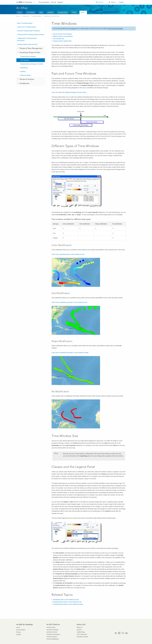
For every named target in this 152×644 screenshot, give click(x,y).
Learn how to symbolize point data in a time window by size (69, 302)
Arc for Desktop (24, 2)
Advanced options (26, 75)
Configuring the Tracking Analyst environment (27, 39)
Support (60, 2)
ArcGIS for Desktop (52, 630)
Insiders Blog (81, 632)
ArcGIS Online (51, 627)
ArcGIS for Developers (53, 634)
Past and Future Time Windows (62, 34)
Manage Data (63, 12)
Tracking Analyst (36, 16)
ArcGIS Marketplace (53, 639)
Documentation (44, 2)
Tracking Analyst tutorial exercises (27, 44)
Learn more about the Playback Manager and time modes (69, 92)
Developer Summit (82, 637)
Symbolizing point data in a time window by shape (68, 604)
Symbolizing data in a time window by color (66, 600)
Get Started (31, 12)
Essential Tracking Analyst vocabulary (28, 31)
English (121, 2)
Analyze (50, 12)
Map (41, 12)
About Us (80, 627)
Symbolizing (24, 68)
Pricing (53, 2)
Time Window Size (59, 39)
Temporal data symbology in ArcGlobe (32, 64)
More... (83, 12)
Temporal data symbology (28, 56)
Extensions (26, 16)
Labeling (23, 71)
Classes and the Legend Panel (62, 41)
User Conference (82, 634)
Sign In (113, 2)
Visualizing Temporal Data (51, 16)
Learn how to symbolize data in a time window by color (68, 254)
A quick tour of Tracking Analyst (27, 27)
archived (73, 28)
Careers (79, 630)
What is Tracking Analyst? (25, 23)
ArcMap (22, 8)
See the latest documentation (115, 28)
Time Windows (25, 60)
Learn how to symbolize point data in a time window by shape (70, 353)
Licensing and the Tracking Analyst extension (31, 34)
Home (20, 12)
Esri (132, 2)
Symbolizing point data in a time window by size (67, 602)
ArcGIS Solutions (52, 637)
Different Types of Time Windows (63, 36)
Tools (74, 12)
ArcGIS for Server (52, 632)
